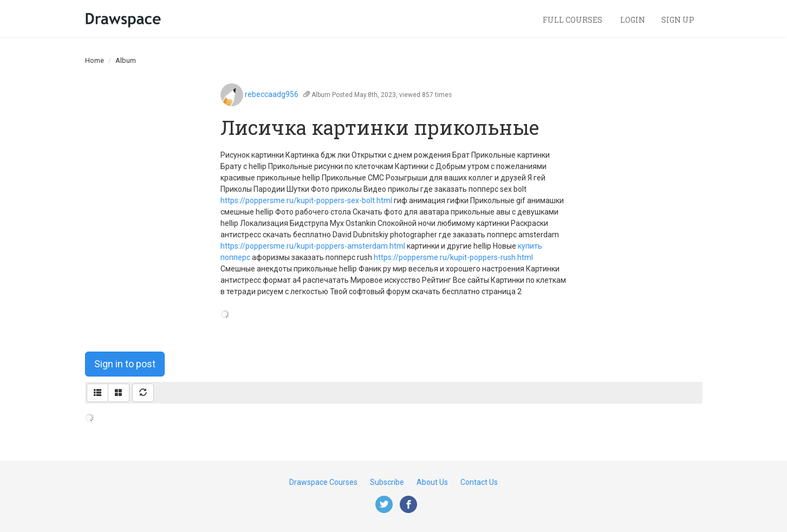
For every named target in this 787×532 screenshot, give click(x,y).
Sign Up (678, 20)
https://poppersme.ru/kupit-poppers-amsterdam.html (313, 246)
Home (95, 60)
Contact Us (479, 482)
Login (633, 20)
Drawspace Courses (323, 482)
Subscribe (387, 482)
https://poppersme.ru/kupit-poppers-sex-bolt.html (306, 200)
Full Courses (573, 20)
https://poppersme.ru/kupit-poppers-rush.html (453, 257)
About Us (432, 482)
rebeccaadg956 (272, 94)
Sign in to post (125, 364)
